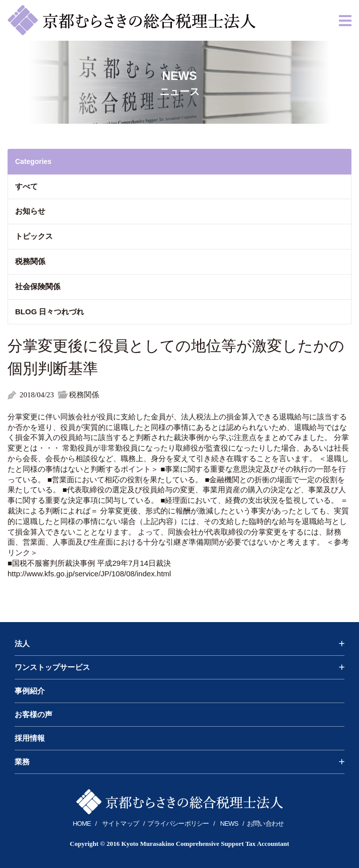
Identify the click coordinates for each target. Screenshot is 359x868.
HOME (82, 823)
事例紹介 (30, 691)
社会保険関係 (38, 286)
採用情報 (30, 738)
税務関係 (30, 261)
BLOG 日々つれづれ (50, 312)
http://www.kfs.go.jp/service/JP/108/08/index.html (89, 574)
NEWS (229, 823)
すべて (26, 186)
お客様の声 (33, 715)
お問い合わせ (265, 823)
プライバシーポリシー (178, 823)
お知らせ (30, 211)
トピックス (34, 236)
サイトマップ (120, 823)
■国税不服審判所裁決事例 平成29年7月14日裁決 (89, 563)
